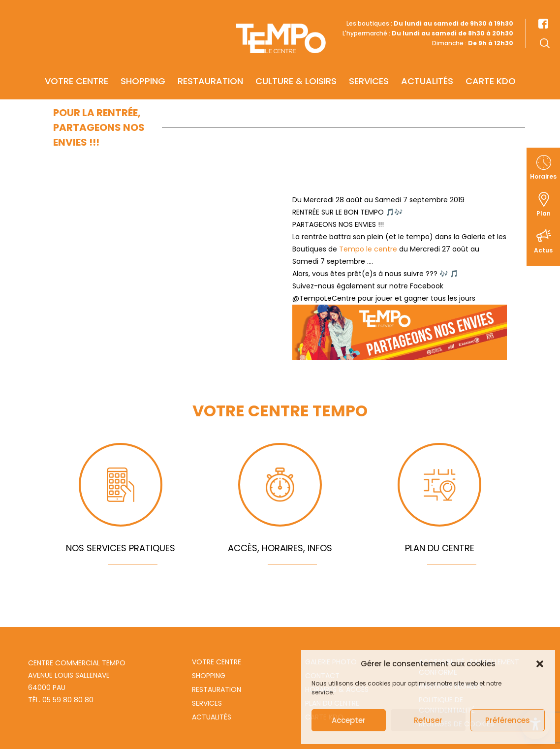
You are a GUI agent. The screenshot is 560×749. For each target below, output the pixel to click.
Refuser (428, 720)
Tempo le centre (368, 249)
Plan (544, 213)
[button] (540, 664)
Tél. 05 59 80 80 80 (61, 700)
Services (369, 67)
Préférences (508, 720)
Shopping (143, 67)
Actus (543, 250)
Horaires (543, 176)
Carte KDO (491, 67)
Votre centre (77, 67)
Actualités (427, 67)
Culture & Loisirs (296, 67)
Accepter (349, 720)
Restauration (210, 67)
